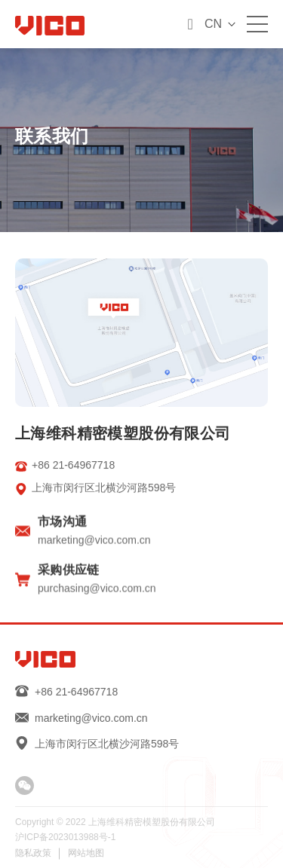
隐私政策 (33, 853)
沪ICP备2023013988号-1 (65, 837)
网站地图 (86, 853)
